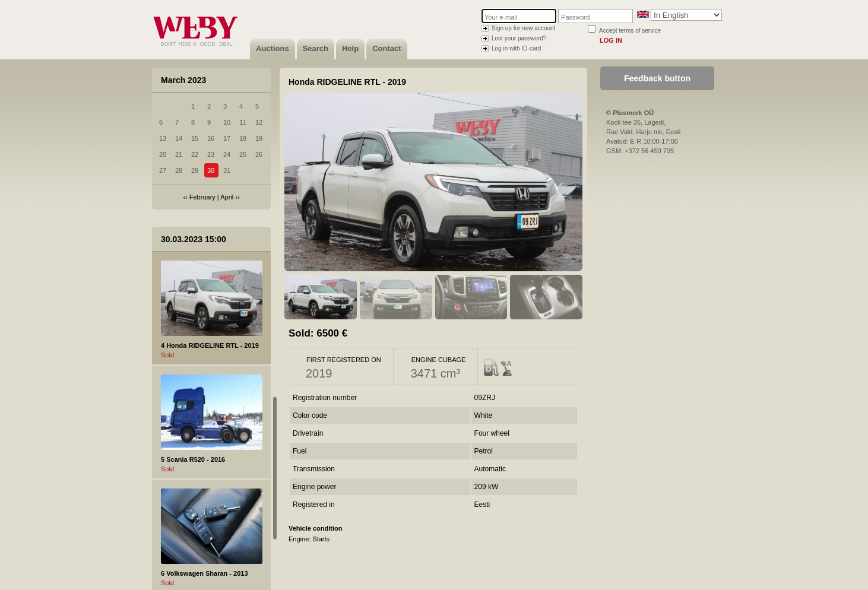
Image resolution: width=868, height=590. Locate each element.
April (227, 197)
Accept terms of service (630, 31)
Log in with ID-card (516, 48)
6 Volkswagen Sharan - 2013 (205, 573)
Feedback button (657, 78)
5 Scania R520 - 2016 (193, 459)
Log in (611, 40)
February (202, 197)
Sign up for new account (523, 28)
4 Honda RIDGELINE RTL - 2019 (210, 345)
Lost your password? (519, 38)
